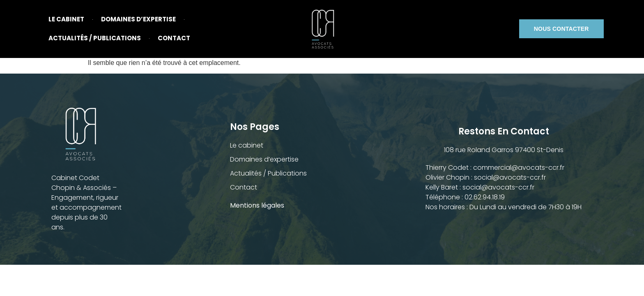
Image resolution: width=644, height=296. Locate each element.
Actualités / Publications (95, 38)
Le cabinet (66, 19)
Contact (174, 38)
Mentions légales (258, 205)
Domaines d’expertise (138, 19)
